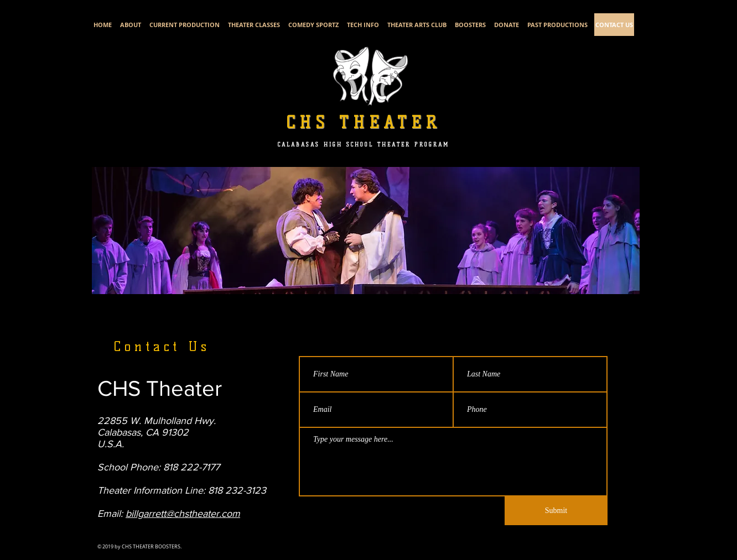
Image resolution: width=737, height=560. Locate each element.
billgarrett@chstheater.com (183, 514)
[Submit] (556, 511)
